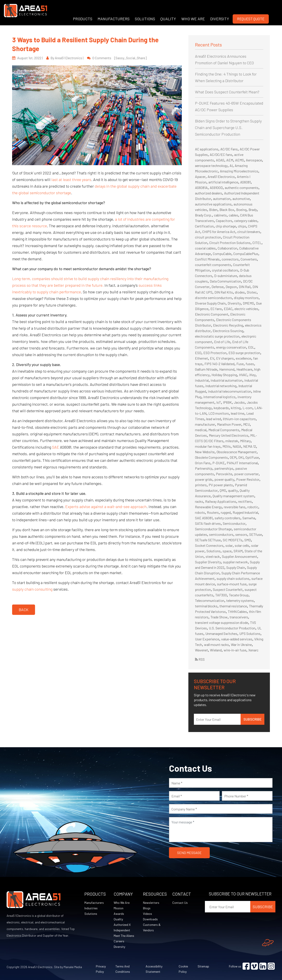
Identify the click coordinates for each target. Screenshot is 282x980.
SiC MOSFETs (233, 540)
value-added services (237, 639)
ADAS (220, 160)
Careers (119, 941)
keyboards (221, 408)
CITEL (257, 243)
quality (233, 490)
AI (231, 165)
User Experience (207, 639)
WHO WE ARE (193, 19)
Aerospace (254, 160)
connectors (230, 259)
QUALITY (168, 19)
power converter (246, 474)
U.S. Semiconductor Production (232, 628)
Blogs (147, 908)
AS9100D (216, 188)
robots (200, 512)
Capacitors (224, 221)
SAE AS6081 (204, 518)
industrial (202, 380)
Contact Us (180, 903)
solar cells (242, 545)
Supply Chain (236, 567)
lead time (238, 413)
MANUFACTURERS (114, 19)
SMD (248, 540)
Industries (91, 908)
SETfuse (256, 534)
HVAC (243, 375)
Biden (213, 210)
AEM (230, 160)
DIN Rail (245, 287)
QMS (223, 490)
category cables (246, 221)
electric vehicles (246, 309)
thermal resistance (233, 606)
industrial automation (226, 380)
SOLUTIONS (145, 19)
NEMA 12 (250, 446)
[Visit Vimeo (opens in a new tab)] (254, 966)
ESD (198, 353)
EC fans (216, 309)
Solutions (213, 551)
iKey (252, 375)
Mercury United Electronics (229, 435)
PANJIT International (242, 463)
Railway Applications (221, 501)
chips (242, 226)
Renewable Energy (208, 507)
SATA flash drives (208, 523)
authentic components (242, 188)
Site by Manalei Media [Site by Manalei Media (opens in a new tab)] (68, 967)
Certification (204, 226)
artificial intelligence (223, 182)
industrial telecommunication (230, 391)
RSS (200, 659)
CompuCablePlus (246, 254)
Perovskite (224, 474)
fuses (250, 364)
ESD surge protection (244, 353)
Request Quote (251, 19)
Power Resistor (248, 479)
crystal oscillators (225, 270)
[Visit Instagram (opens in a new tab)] (271, 966)
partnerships (224, 468)
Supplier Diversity (208, 562)
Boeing (241, 210)
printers (201, 485)
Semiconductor (234, 523)
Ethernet (201, 358)
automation (222, 199)
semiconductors (221, 534)
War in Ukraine (241, 644)
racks (199, 501)
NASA (237, 446)
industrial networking (221, 386)
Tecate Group (239, 595)
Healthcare (244, 369)
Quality (118, 919)
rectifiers (245, 501)
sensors (241, 534)
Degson (231, 287)
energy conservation (231, 347)
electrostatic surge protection (217, 336)
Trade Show (219, 617)
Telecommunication (210, 600)
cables (233, 215)
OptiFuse (252, 457)
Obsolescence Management (237, 452)
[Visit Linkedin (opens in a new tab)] (263, 966)
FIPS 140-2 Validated (219, 364)
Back (24, 610)
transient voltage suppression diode (222, 622)
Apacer (200, 177)
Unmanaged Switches (221, 633)
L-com (248, 408)
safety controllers (227, 518)
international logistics (219, 397)
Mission (119, 908)
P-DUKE (219, 463)
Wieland (216, 650)
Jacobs (239, 402)
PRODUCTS (83, 19)
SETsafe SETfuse (208, 540)
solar (229, 545)
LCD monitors (219, 413)
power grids (204, 479)
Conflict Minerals (207, 259)
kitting (236, 408)
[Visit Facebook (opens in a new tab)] (246, 966)
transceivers (239, 617)
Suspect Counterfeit (228, 589)
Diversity (234, 303)
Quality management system (233, 496)
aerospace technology (211, 165)
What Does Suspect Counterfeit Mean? (227, 92)
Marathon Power (229, 424)
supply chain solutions (233, 578)
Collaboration (227, 248)
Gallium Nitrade (206, 369)
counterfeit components (213, 265)
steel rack (213, 556)
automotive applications (213, 204)
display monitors (246, 298)
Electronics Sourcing (228, 331)
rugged (226, 512)
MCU (247, 424)
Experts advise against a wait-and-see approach (106, 507)
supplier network (235, 562)
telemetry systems (240, 600)
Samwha (249, 518)
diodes (240, 292)
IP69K (227, 402)
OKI (241, 457)
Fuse (240, 364)
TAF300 (221, 595)
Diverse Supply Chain (210, 303)
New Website (205, 452)
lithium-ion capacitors (239, 419)
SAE (56, 447)
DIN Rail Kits (224, 292)
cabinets (220, 215)
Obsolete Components (211, 457)
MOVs (227, 446)
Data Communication (225, 281)
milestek (232, 441)
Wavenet (201, 650)
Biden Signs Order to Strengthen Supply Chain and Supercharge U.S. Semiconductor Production (228, 128)
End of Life (222, 342)
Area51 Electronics (221, 177)
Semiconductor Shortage (213, 529)
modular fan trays (208, 446)
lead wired (214, 419)
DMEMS (248, 303)
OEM (233, 457)
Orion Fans (203, 463)
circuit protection (208, 237)
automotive (241, 199)
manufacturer (205, 424)
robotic (253, 507)
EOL (251, 347)
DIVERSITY (220, 19)
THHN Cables (237, 611)
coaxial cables (205, 248)
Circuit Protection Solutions (230, 243)
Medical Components (224, 430)
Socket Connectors (209, 545)
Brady (253, 210)
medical (201, 430)
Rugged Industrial (245, 512)
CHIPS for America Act (219, 232)
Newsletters (151, 903)
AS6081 (245, 182)
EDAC (228, 309)
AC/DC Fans (229, 149)
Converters (249, 259)
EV (212, 358)
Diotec (252, 292)
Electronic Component (212, 314)
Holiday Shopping (224, 375)
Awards (119, 914)
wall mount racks (216, 644)
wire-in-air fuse (235, 650)
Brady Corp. (203, 215)
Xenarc (253, 650)
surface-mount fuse (232, 584)
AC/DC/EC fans (221, 154)
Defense (218, 287)
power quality (224, 479)
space (227, 551)
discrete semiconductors (213, 298)
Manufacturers (94, 903)
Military (245, 441)
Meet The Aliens (124, 936)
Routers (213, 512)
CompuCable (222, 254)
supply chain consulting (32, 589)
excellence (243, 358)
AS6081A (201, 188)
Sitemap (203, 966)
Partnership (204, 468)
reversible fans (235, 507)
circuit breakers (249, 232)
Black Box (227, 210)
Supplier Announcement (239, 556)
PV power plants (221, 485)
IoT (219, 402)
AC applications (207, 149)
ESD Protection (215, 353)
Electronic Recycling (228, 325)
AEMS (239, 160)
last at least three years (71, 179)
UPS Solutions (250, 633)
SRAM (238, 551)
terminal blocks (206, 606)
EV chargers (225, 358)
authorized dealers (209, 193)
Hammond (227, 369)
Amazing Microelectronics (239, 171)
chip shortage (226, 226)
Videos (147, 914)
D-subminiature (226, 276)
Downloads (150, 919)
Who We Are (122, 903)
